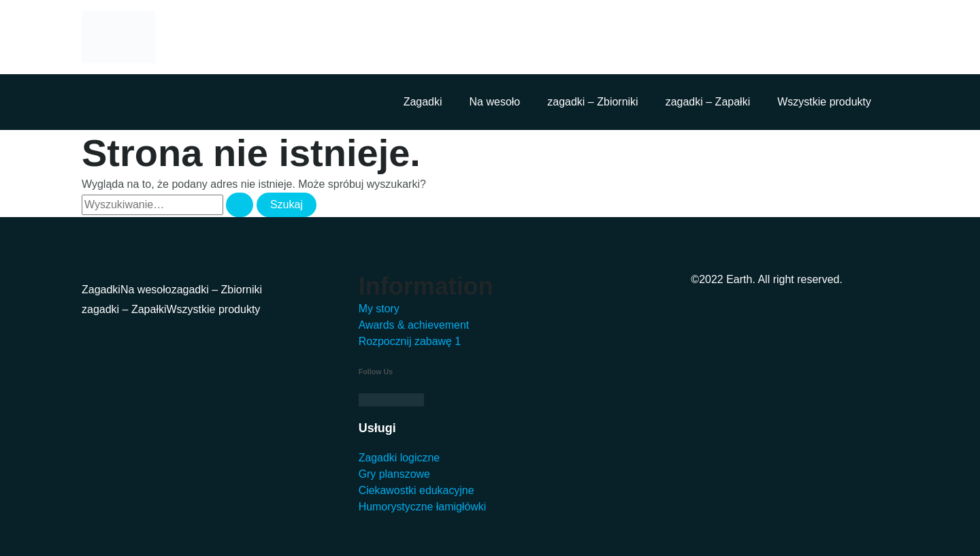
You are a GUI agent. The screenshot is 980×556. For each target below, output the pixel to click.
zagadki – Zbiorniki (592, 102)
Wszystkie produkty (824, 102)
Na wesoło (495, 102)
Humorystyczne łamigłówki (423, 507)
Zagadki (423, 102)
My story (379, 309)
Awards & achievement (414, 325)
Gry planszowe (395, 474)
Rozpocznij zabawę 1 (410, 341)
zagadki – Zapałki (708, 102)
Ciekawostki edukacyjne (417, 490)
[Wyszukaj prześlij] (240, 205)
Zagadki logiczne (399, 458)
